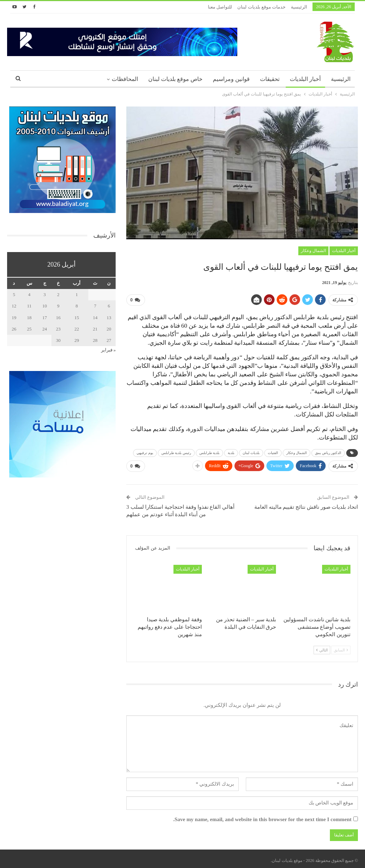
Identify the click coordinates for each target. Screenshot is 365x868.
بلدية (231, 451)
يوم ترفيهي (145, 451)
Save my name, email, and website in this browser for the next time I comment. (262, 817)
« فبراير (109, 350)
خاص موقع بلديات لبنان (175, 79)
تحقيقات (270, 79)
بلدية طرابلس (210, 451)
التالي (322, 648)
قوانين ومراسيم (231, 79)
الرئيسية (299, 7)
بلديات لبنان (251, 451)
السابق (341, 648)
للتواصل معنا (220, 7)
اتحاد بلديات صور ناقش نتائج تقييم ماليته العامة (306, 504)
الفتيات (273, 451)
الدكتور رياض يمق (328, 451)
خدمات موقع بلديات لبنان (261, 7)
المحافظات (125, 79)
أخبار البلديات (305, 79)
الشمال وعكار (313, 251)
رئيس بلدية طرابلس (176, 451)
